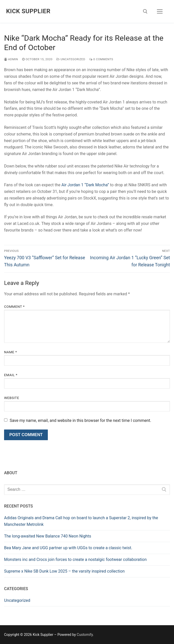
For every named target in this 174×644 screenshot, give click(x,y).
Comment (14, 306)
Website (12, 398)
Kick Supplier (28, 11)
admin (11, 59)
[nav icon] (160, 11)
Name (11, 352)
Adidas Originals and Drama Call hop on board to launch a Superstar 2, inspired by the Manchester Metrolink (81, 521)
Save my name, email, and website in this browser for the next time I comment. (81, 420)
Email (11, 375)
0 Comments (101, 59)
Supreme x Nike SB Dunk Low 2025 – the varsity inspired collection (64, 571)
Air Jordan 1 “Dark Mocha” (85, 185)
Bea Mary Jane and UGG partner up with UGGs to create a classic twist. (68, 548)
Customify (85, 635)
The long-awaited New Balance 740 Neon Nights (48, 536)
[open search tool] (145, 11)
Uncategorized (71, 59)
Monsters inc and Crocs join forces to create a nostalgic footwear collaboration (75, 559)
